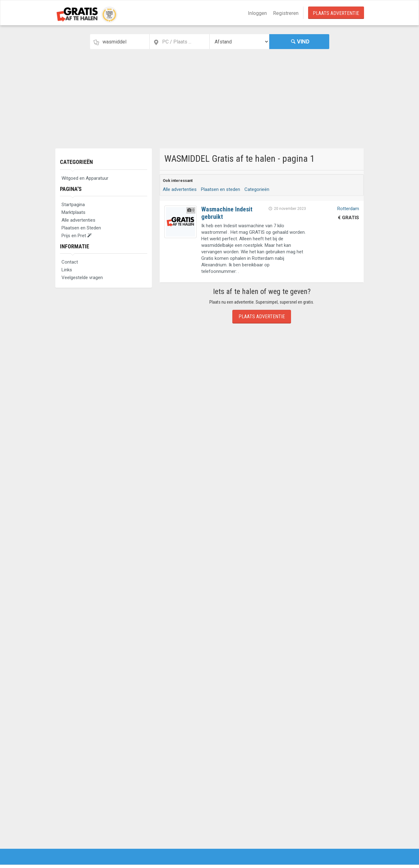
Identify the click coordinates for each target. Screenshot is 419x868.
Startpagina (73, 205)
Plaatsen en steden (221, 189)
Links (67, 270)
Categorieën (76, 162)
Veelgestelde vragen (82, 278)
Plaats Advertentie (336, 13)
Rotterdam (348, 209)
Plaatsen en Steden (81, 228)
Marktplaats (73, 212)
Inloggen (257, 13)
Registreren (286, 13)
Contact (70, 262)
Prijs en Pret (77, 236)
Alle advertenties (78, 220)
